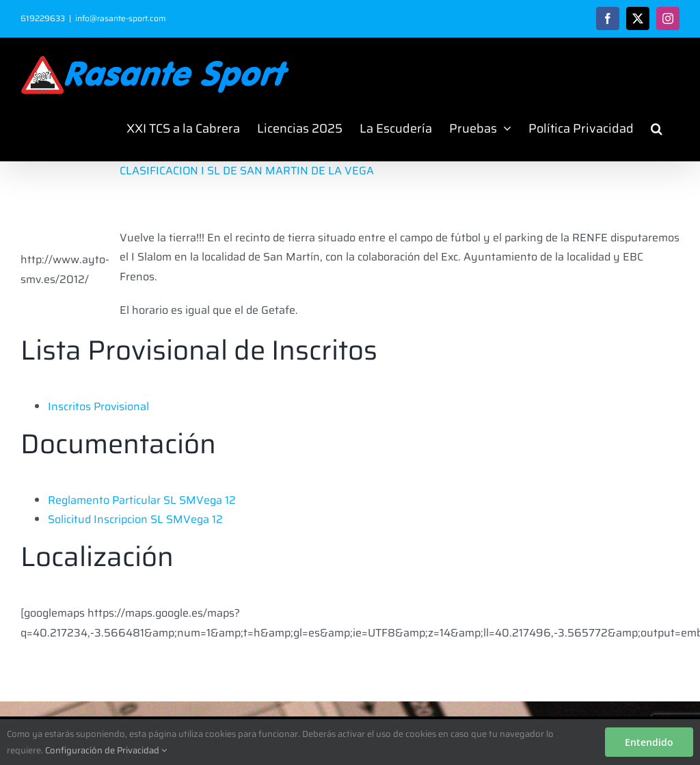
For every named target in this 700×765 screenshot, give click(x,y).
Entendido (649, 742)
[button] (657, 128)
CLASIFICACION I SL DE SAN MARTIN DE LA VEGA (247, 171)
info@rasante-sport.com (121, 18)
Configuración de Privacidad (106, 750)
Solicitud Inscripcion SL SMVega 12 (135, 519)
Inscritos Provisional (98, 406)
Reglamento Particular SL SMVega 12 (142, 500)
